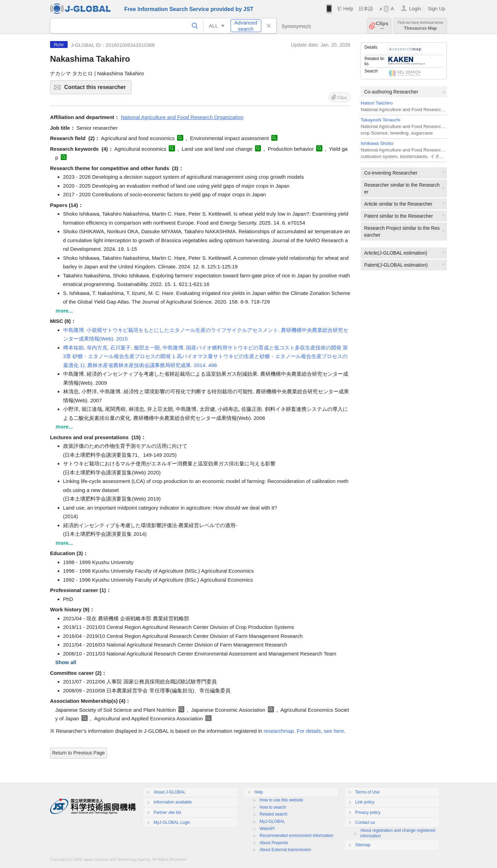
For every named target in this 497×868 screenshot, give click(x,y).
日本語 (366, 9)
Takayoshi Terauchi (381, 120)
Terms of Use (367, 792)
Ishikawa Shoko (377, 143)
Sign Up (436, 9)
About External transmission (285, 850)
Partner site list (167, 812)
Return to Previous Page (79, 753)
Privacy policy (368, 812)
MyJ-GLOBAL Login (172, 822)
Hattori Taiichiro (377, 103)
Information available (173, 802)
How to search (273, 807)
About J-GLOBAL (170, 792)
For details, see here (320, 731)
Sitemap (363, 845)
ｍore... (64, 311)
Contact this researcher (97, 89)
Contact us (365, 822)
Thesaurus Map (420, 26)
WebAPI (267, 829)
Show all (66, 662)
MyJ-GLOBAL (272, 821)
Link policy (365, 802)
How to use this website (281, 800)
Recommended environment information (296, 836)
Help (348, 9)
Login (415, 9)
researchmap (279, 731)
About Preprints (274, 843)
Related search (274, 814)
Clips (382, 26)
